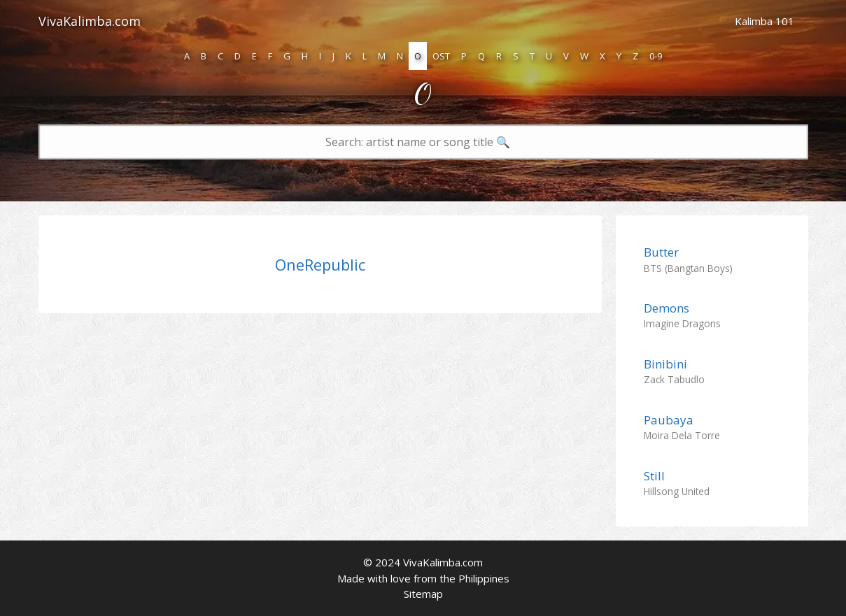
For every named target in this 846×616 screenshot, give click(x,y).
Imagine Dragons (682, 323)
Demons (667, 308)
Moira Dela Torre (682, 435)
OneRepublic (320, 264)
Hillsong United (677, 491)
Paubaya (669, 420)
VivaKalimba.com (90, 21)
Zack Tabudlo (674, 379)
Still (654, 476)
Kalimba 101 (764, 21)
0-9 (656, 56)
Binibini (665, 364)
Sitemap (423, 594)
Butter (661, 252)
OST (441, 56)
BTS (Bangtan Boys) (688, 268)
